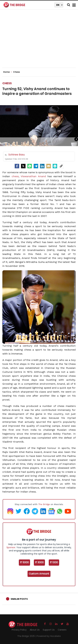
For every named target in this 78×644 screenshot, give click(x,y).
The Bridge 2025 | (27, 636)
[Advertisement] (40, 41)
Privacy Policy (19, 630)
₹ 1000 (54, 562)
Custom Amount (39, 574)
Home (7, 72)
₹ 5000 (24, 562)
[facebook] (17, 166)
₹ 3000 (39, 562)
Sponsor (11, 547)
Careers (62, 630)
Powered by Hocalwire (49, 636)
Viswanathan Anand (33, 176)
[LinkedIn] (42, 166)
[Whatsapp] (30, 166)
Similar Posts (19, 599)
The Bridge (44, 504)
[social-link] (61, 166)
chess (15, 176)
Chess (7, 83)
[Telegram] (36, 166)
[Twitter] (23, 166)
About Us (35, 630)
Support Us (49, 630)
